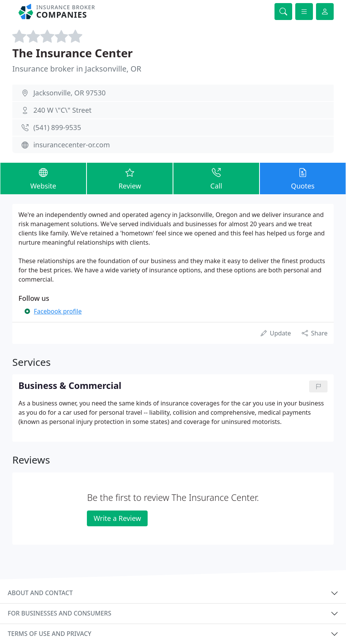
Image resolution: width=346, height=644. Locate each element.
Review (130, 178)
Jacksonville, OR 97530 (70, 93)
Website (43, 178)
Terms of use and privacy (50, 634)
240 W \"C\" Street (62, 110)
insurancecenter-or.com (72, 145)
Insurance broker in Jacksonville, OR (77, 69)
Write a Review (117, 518)
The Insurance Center (72, 53)
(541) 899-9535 (57, 127)
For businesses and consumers (59, 613)
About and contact (40, 593)
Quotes (303, 178)
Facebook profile (58, 311)
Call (216, 178)
